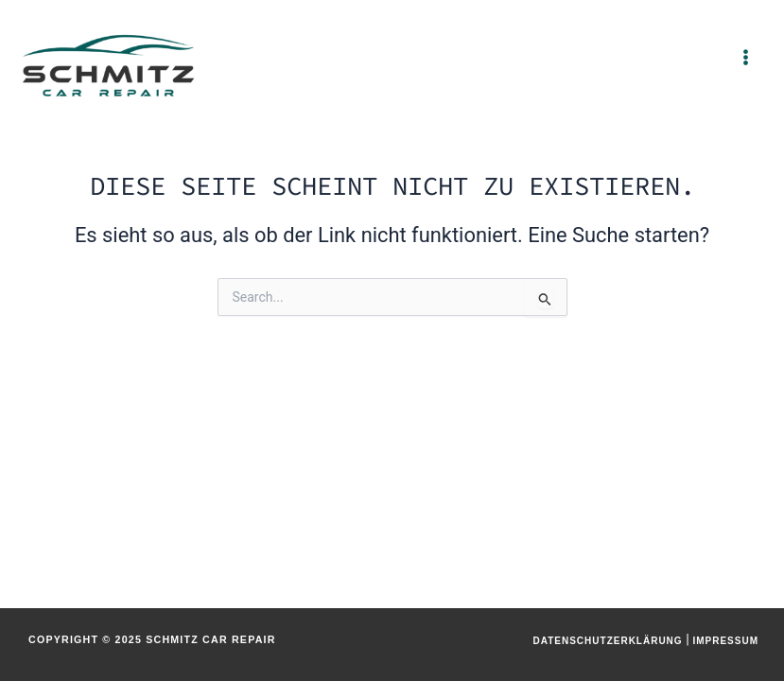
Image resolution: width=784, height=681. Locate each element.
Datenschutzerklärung (607, 641)
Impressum (725, 641)
